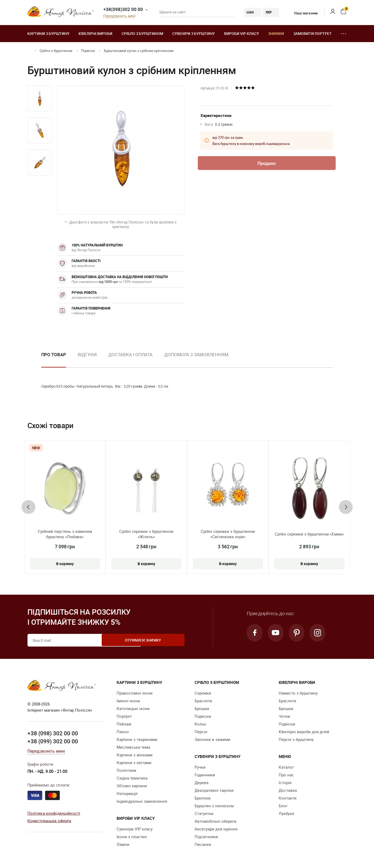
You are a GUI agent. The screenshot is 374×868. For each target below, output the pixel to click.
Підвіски (88, 51)
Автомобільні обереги (215, 821)
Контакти (288, 798)
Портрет (124, 716)
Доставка (288, 790)
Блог (283, 806)
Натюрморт (127, 793)
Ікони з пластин (132, 837)
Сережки (203, 693)
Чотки (284, 716)
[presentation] (28, 507)
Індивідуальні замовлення (142, 801)
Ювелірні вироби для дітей (304, 732)
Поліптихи (126, 770)
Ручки (200, 767)
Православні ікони (135, 693)
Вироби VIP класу (242, 33)
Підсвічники (206, 837)
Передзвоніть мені (119, 16)
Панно (123, 732)
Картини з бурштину (48, 33)
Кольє (200, 724)
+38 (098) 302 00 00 (53, 733)
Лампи (123, 844)
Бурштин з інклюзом (214, 806)
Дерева (202, 782)
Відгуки (87, 354)
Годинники (205, 775)
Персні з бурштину (296, 739)
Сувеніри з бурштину (194, 33)
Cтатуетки (204, 813)
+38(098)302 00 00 (123, 9)
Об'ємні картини (132, 786)
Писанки (203, 844)
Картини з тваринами (137, 739)
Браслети (203, 701)
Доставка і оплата (130, 354)
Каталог (286, 767)
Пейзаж (124, 724)
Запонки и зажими (212, 739)
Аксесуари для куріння (216, 829)
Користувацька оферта (49, 820)
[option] (40, 99)
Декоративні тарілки (214, 790)
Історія (285, 782)
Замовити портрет (313, 33)
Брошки (202, 708)
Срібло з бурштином (142, 33)
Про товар (54, 354)
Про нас (286, 775)
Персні (201, 732)
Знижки (276, 33)
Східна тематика (132, 778)
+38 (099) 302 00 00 (53, 741)
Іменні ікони (128, 701)
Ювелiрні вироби (95, 33)
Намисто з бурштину (298, 693)
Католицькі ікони (133, 708)
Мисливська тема (133, 747)
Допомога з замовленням (196, 354)
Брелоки (203, 798)
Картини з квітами (134, 762)
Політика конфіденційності (54, 813)
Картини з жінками (135, 755)
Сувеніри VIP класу (135, 829)
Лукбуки (286, 813)
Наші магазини (303, 13)
